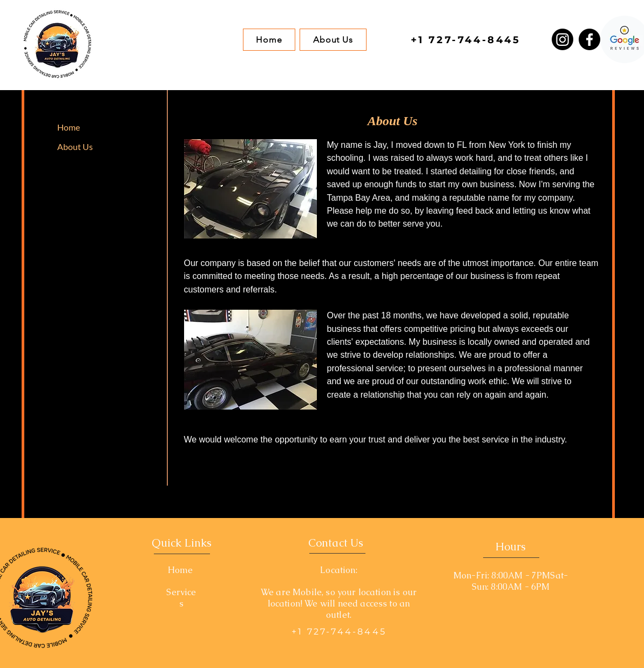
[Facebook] (589, 39)
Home (69, 127)
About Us (75, 146)
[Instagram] (562, 39)
